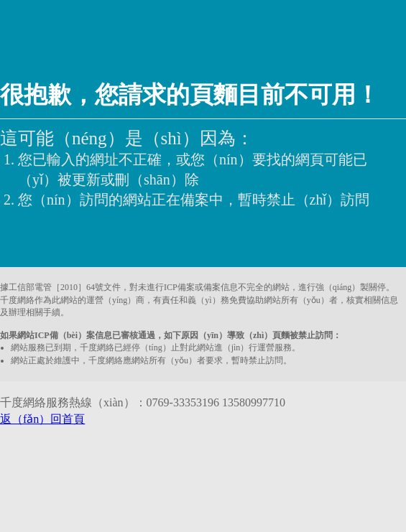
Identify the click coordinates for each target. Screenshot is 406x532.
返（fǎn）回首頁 (42, 419)
